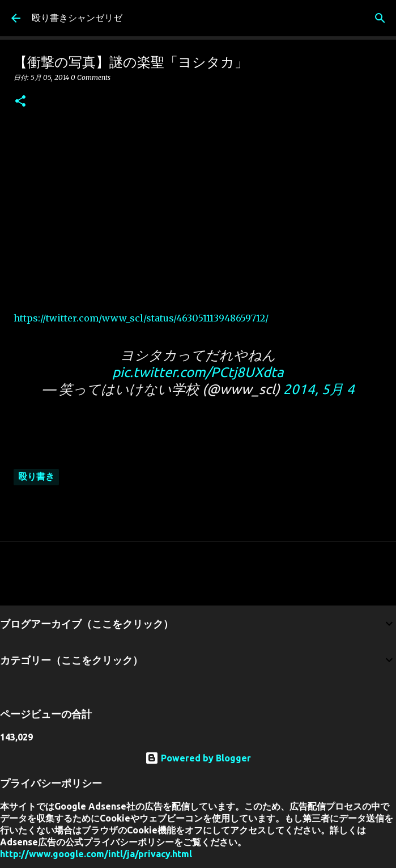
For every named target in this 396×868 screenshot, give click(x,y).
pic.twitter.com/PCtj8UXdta (198, 372)
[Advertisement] (198, 207)
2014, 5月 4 (319, 389)
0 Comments (91, 77)
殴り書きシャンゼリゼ (77, 18)
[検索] (380, 18)
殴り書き (36, 476)
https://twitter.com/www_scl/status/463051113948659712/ (141, 318)
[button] (20, 102)
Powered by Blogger (198, 758)
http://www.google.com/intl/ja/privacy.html (96, 854)
